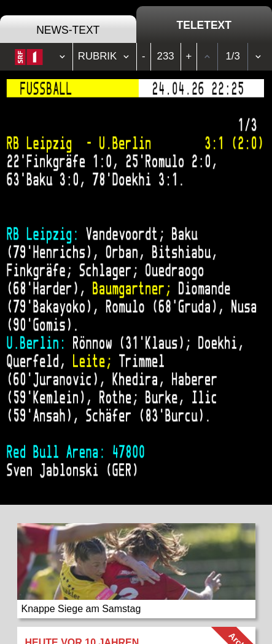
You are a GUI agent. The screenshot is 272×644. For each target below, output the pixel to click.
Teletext (204, 25)
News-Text (68, 30)
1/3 (233, 56)
